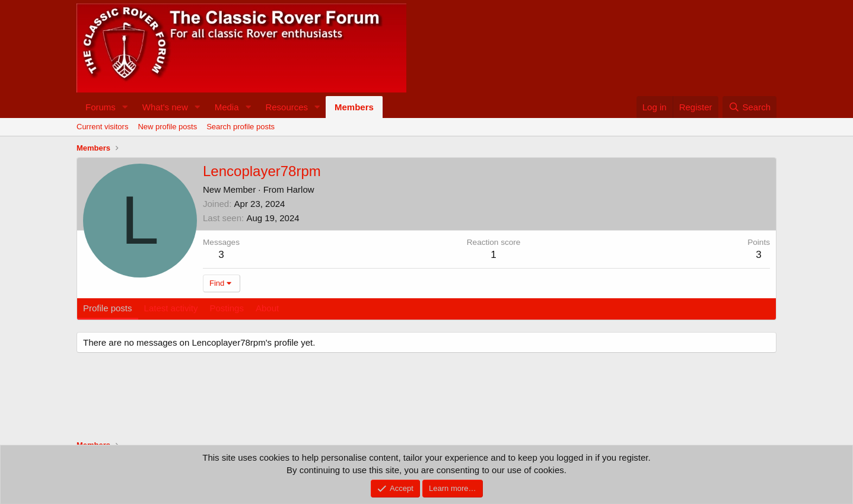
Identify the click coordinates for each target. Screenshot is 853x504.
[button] (125, 107)
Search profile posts (241, 127)
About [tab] (267, 308)
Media (227, 107)
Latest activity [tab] (171, 308)
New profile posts (167, 127)
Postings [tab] (227, 308)
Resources (287, 107)
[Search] (749, 107)
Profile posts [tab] (108, 308)
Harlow (300, 189)
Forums (101, 107)
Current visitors (102, 127)
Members (354, 107)
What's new (165, 107)
